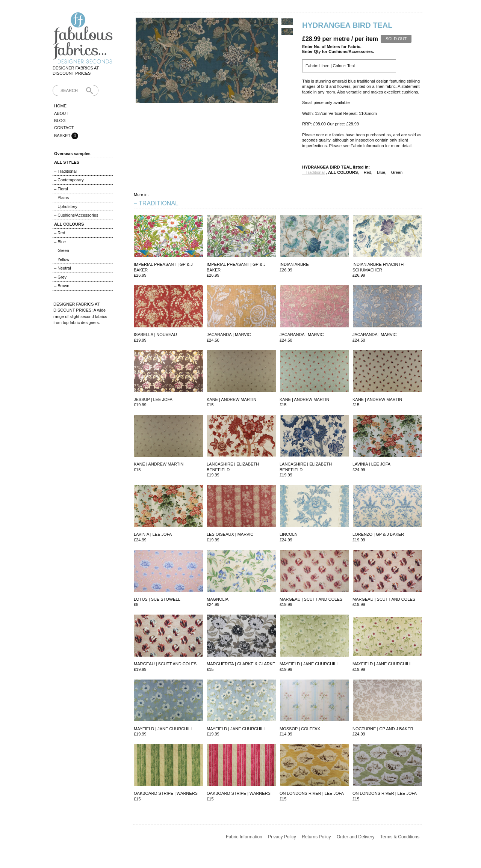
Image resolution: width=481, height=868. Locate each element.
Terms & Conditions (400, 837)
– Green (62, 250)
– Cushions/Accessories (76, 215)
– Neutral (63, 268)
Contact (64, 128)
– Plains (61, 197)
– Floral (61, 189)
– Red (60, 233)
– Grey (60, 277)
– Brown (62, 286)
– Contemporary (69, 180)
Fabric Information (244, 837)
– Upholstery (66, 206)
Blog (60, 121)
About (61, 113)
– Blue (60, 242)
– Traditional (65, 171)
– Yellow (62, 259)
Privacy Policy (282, 837)
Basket (63, 136)
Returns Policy (316, 837)
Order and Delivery (356, 837)
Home (60, 106)
